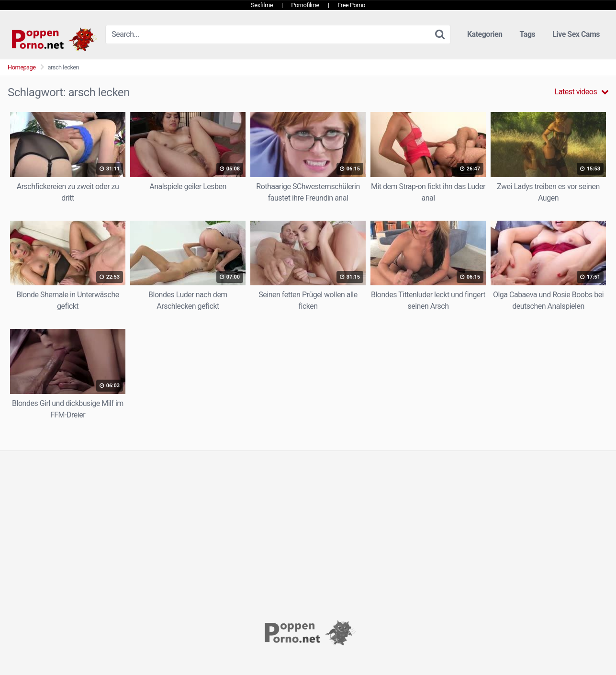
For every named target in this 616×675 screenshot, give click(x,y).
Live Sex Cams (576, 34)
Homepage (22, 67)
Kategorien (485, 34)
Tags (528, 34)
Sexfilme (262, 5)
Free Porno (351, 5)
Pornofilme (305, 5)
